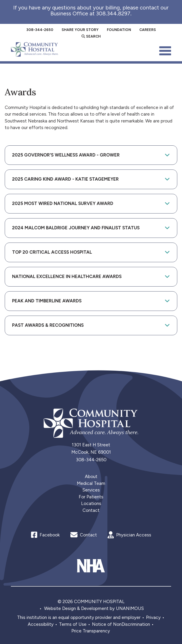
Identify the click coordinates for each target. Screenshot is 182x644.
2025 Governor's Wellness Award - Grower (66, 155)
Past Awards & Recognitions (48, 325)
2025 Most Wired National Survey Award (63, 203)
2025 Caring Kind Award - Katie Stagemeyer (65, 179)
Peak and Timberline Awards (47, 301)
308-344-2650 (91, 460)
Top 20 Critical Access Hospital (52, 252)
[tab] (91, 155)
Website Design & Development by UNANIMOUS (94, 608)
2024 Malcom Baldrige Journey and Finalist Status (76, 228)
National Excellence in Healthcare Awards (67, 276)
